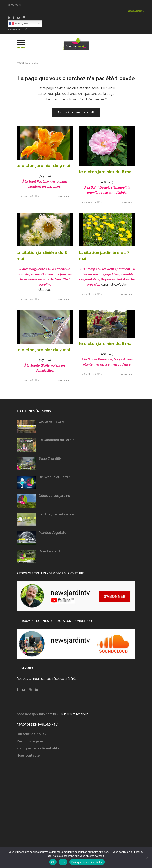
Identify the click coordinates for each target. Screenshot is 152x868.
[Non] (147, 858)
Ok (53, 862)
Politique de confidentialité (38, 748)
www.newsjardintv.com (34, 714)
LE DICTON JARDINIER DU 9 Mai (43, 166)
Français (18, 24)
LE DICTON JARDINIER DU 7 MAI (43, 350)
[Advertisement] (76, 810)
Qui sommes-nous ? (32, 734)
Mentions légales (30, 741)
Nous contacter (29, 755)
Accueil (22, 63)
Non (63, 862)
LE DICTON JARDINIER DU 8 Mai (106, 172)
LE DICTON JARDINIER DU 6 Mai (106, 344)
